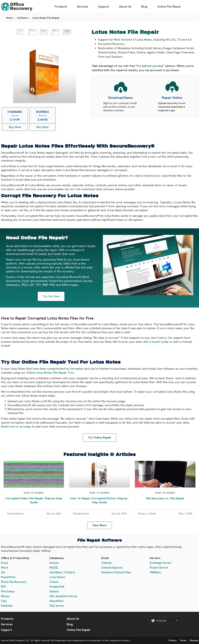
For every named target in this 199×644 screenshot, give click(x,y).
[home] (17, 7)
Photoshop (8, 591)
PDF (4, 587)
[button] (165, 620)
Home (9, 18)
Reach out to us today (16, 426)
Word (5, 568)
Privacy (173, 640)
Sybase (54, 591)
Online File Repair (169, 6)
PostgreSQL (57, 587)
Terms (183, 640)
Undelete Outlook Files (116, 572)
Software (23, 18)
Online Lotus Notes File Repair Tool (50, 373)
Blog (144, 6)
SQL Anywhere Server (64, 596)
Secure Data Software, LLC (15, 640)
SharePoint (56, 601)
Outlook (106, 563)
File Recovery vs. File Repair (165, 498)
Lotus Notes (57, 577)
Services (83, 6)
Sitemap (194, 640)
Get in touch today (156, 342)
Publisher (7, 606)
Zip (3, 572)
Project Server (159, 568)
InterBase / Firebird (62, 572)
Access (54, 563)
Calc (4, 601)
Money (5, 596)
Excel (5, 563)
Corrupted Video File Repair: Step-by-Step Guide (34, 500)
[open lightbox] (21, 32)
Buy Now (15, 127)
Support (104, 6)
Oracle (54, 582)
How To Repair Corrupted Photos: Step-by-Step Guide (99, 500)
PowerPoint (8, 577)
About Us (125, 6)
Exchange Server (161, 563)
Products (61, 6)
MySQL (54, 568)
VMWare (155, 572)
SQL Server (57, 606)
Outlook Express (112, 568)
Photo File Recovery (14, 582)
